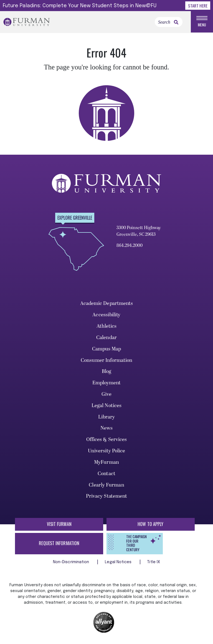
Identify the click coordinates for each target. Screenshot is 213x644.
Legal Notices (106, 406)
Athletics (107, 326)
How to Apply (150, 524)
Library (107, 417)
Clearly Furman (106, 485)
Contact (106, 474)
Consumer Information (106, 361)
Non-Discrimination (72, 562)
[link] (176, 22)
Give (106, 394)
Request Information (59, 543)
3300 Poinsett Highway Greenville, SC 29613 (139, 231)
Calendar (106, 338)
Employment (107, 383)
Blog (106, 372)
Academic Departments (107, 304)
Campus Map (107, 349)
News (106, 429)
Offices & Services (107, 440)
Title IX (154, 562)
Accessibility (106, 315)
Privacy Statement (107, 497)
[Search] (169, 22)
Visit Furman (59, 524)
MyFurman (106, 463)
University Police (107, 451)
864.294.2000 (130, 246)
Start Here (198, 6)
